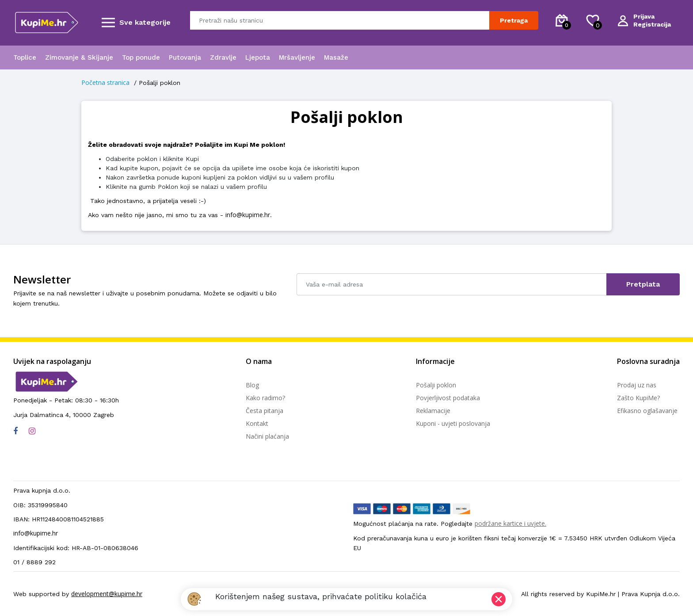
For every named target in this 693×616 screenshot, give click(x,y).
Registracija (652, 24)
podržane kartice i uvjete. (510, 523)
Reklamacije (433, 411)
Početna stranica (105, 82)
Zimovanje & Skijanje (79, 57)
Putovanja (185, 57)
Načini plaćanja (267, 436)
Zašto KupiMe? (638, 398)
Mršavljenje (297, 57)
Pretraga (514, 20)
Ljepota (258, 57)
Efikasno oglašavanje (647, 411)
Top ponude (141, 57)
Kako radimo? (265, 398)
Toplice (25, 57)
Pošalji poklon (436, 385)
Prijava (644, 16)
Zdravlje (223, 57)
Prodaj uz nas (637, 385)
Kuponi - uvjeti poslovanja (453, 423)
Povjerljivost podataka (448, 398)
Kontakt (257, 423)
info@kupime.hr (248, 215)
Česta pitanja (265, 411)
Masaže (336, 57)
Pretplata (643, 284)
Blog (252, 385)
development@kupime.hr (107, 594)
